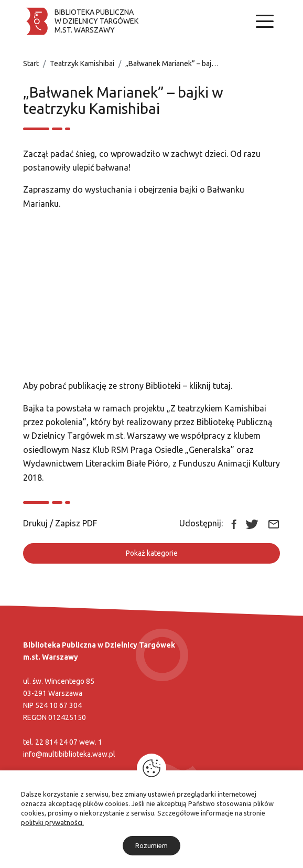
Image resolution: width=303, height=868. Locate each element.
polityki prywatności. (52, 822)
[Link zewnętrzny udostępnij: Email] (274, 523)
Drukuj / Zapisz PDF (60, 523)
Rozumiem (151, 845)
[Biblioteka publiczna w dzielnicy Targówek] (81, 21)
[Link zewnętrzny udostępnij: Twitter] (252, 523)
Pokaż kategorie (152, 553)
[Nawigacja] (265, 21)
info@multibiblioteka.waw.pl (69, 754)
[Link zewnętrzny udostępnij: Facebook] (234, 523)
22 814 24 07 (56, 742)
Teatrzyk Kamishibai (82, 63)
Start (31, 63)
